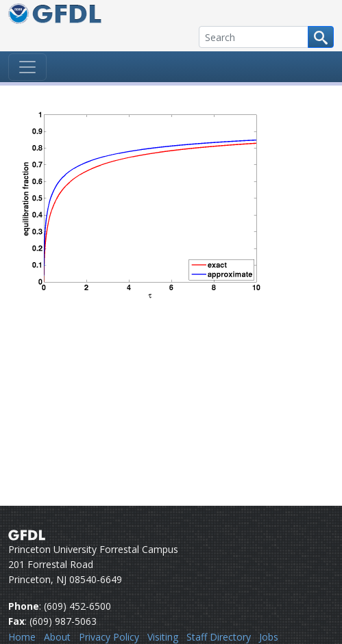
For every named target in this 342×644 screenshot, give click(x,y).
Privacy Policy (109, 637)
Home (22, 637)
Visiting (163, 637)
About (57, 637)
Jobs (269, 637)
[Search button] (321, 37)
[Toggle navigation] (27, 67)
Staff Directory (219, 637)
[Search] (254, 37)
